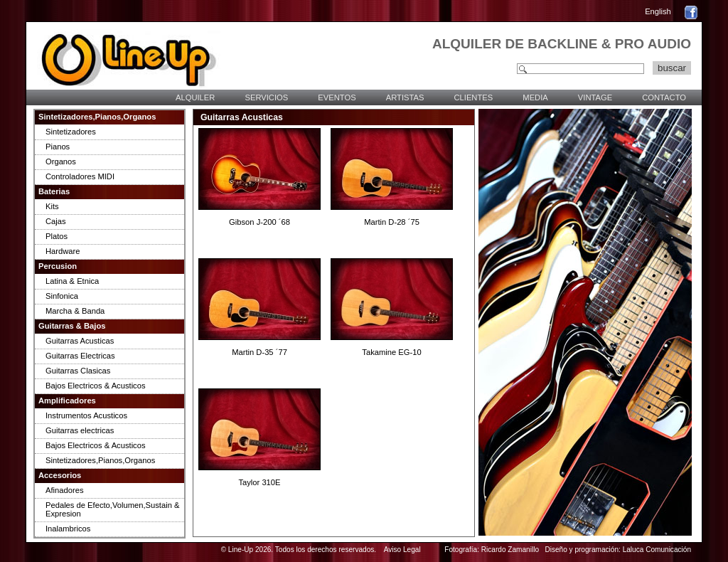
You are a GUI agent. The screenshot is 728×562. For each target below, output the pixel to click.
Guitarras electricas (80, 430)
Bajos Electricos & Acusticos (96, 386)
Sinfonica (62, 296)
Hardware (63, 251)
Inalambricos (68, 529)
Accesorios (60, 475)
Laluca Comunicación (657, 550)
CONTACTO (664, 97)
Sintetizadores (71, 132)
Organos (61, 161)
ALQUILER (195, 97)
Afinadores (65, 490)
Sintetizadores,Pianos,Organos (97, 117)
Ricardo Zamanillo (510, 550)
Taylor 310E (259, 482)
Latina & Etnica (72, 281)
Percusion (58, 266)
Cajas (56, 221)
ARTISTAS (405, 97)
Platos (57, 236)
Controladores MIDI (80, 176)
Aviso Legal (402, 550)
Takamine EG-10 (391, 352)
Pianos (58, 147)
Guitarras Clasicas (78, 371)
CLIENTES (473, 97)
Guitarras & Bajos (72, 326)
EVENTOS (337, 97)
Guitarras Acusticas (80, 341)
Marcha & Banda (75, 311)
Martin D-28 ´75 (392, 222)
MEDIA (535, 97)
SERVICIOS (266, 97)
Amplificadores (67, 401)
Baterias (54, 191)
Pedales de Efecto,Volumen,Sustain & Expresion (112, 509)
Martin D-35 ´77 (259, 352)
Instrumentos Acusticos (86, 415)
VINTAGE (595, 97)
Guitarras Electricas (80, 356)
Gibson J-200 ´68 (259, 222)
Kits (52, 206)
